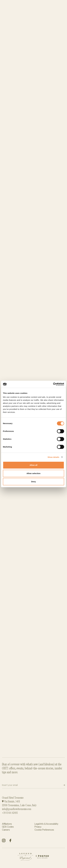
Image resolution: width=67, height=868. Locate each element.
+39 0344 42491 (10, 813)
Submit (62, 785)
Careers (6, 830)
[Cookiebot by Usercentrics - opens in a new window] (53, 384)
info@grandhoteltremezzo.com (17, 809)
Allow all (33, 465)
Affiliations (7, 824)
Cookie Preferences (44, 830)
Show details (53, 457)
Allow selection (34, 473)
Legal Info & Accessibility (46, 824)
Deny (33, 482)
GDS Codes (8, 827)
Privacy (38, 827)
